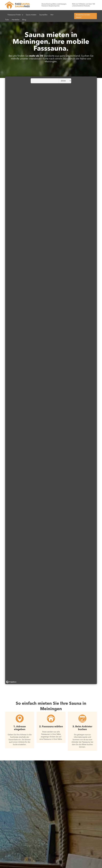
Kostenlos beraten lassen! (83, 16)
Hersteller (16, 20)
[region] (51, 380)
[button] (15, 15)
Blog (24, 20)
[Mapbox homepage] (11, 682)
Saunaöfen (43, 15)
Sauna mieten (31, 15)
